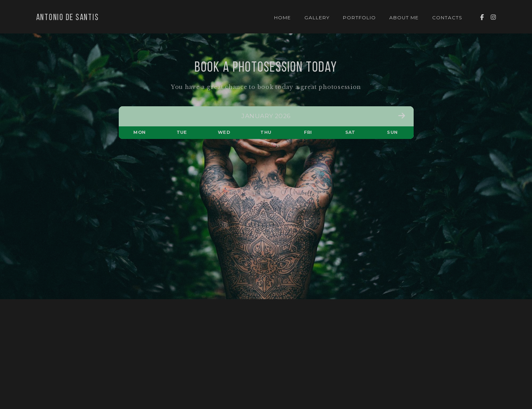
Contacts (447, 18)
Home (283, 18)
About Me (404, 18)
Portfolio (359, 18)
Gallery (317, 18)
